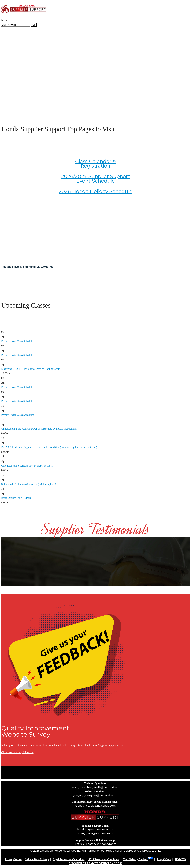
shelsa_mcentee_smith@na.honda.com (96, 787)
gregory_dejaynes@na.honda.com (95, 795)
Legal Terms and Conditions (69, 859)
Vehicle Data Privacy (37, 859)
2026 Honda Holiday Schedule (95, 191)
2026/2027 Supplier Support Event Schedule (96, 179)
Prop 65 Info (164, 859)
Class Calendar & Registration (95, 164)
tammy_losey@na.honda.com (95, 834)
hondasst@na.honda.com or (95, 830)
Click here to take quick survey (18, 752)
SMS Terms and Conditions (104, 859)
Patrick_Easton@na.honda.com (96, 844)
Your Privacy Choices (138, 859)
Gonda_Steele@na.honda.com (95, 806)
